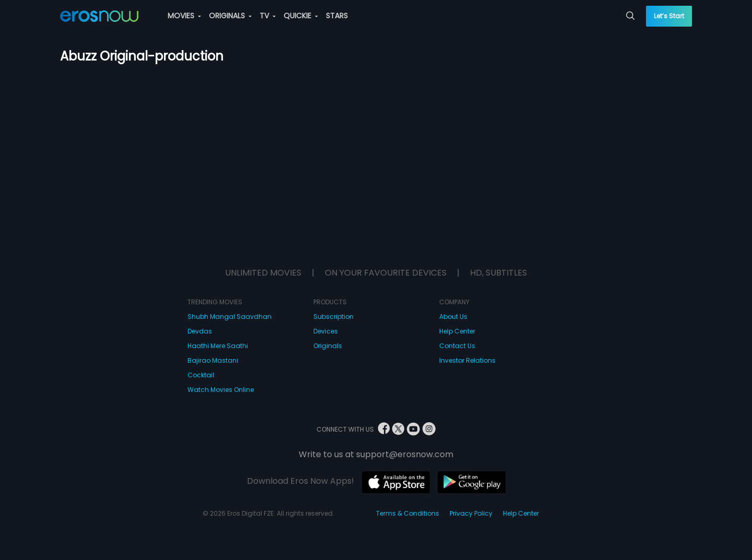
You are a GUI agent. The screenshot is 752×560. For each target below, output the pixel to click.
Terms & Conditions (408, 513)
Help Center (457, 331)
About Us (453, 317)
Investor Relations (467, 360)
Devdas (200, 331)
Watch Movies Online (221, 390)
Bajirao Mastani (213, 360)
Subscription (333, 317)
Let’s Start (669, 16)
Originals (328, 346)
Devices (326, 331)
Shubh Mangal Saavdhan (230, 317)
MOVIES (184, 16)
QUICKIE (301, 16)
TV (268, 16)
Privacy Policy (471, 513)
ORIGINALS (230, 16)
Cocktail (201, 375)
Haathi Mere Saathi (218, 346)
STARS (337, 16)
